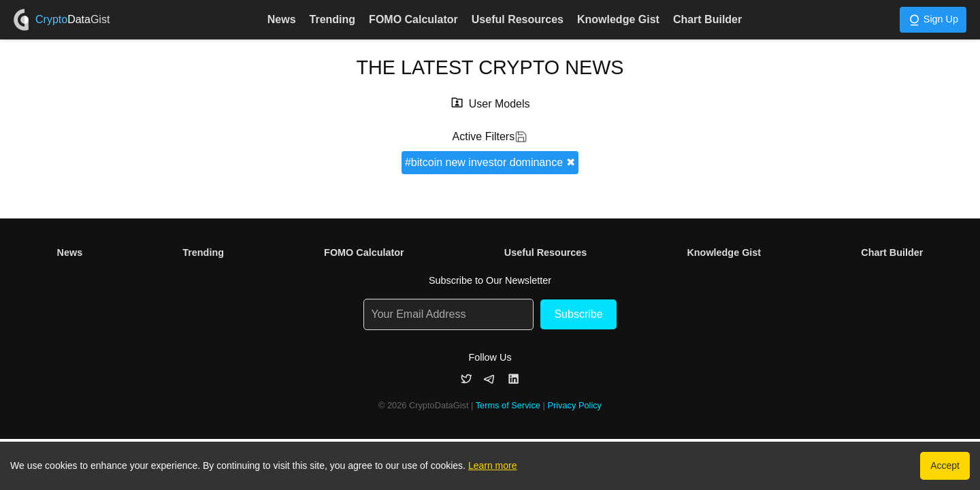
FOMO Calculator (413, 19)
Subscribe (578, 314)
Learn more (493, 465)
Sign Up (933, 20)
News (282, 19)
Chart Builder (707, 19)
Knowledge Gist (618, 19)
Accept (945, 465)
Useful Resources (518, 19)
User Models (500, 104)
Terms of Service (508, 405)
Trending (333, 19)
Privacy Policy (574, 405)
